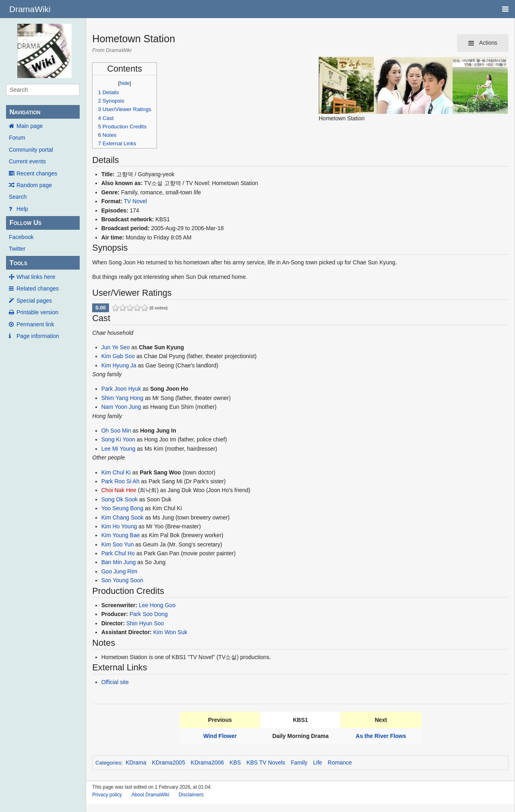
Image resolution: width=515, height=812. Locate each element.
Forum (17, 138)
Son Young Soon (122, 580)
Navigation (25, 112)
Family (299, 763)
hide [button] (125, 83)
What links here (36, 277)
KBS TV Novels (266, 763)
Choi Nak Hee (119, 490)
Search (18, 197)
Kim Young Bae (121, 535)
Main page (30, 126)
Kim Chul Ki (116, 472)
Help (22, 209)
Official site (115, 682)
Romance (340, 763)
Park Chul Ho (118, 553)
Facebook (21, 237)
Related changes (38, 289)
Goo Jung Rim (119, 571)
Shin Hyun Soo (145, 623)
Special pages (34, 301)
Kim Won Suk (170, 632)
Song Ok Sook (119, 499)
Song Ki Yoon (118, 439)
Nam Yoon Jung (121, 407)
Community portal (31, 150)
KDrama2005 (169, 763)
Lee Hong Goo (157, 605)
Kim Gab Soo (118, 356)
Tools (18, 263)
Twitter (17, 249)
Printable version (37, 312)
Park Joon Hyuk (121, 389)
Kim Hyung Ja (119, 365)
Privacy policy (107, 795)
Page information (38, 336)
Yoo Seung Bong (123, 508)
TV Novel (136, 201)
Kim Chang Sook (123, 517)
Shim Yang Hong (123, 398)
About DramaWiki (150, 795)
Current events (27, 161)
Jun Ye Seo (116, 347)
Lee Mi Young (118, 449)
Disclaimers (191, 795)
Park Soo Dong (149, 614)
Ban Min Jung (119, 562)
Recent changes (37, 173)
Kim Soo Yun (118, 544)
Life (318, 763)
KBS (235, 763)
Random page (34, 185)
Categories (108, 763)
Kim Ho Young (119, 526)
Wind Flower (220, 736)
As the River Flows (381, 736)
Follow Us (25, 223)
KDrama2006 (207, 763)
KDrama (136, 763)
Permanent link (35, 324)
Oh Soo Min (116, 431)
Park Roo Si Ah (121, 481)
